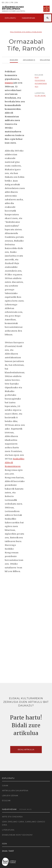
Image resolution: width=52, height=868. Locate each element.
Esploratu (10, 18)
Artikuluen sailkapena (15, 790)
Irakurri (14, 60)
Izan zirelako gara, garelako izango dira (24, 823)
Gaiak (5, 785)
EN (17, 3)
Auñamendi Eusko (14, 9)
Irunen (9, 83)
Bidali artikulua (26, 749)
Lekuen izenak (10, 795)
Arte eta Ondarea (12, 817)
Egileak (6, 800)
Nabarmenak (28, 18)
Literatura (8, 830)
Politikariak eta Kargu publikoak (26, 32)
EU (7, 3)
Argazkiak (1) (29, 60)
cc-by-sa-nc (40, 96)
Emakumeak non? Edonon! (17, 835)
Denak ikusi (25, 809)
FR (12, 3)
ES (3, 3)
